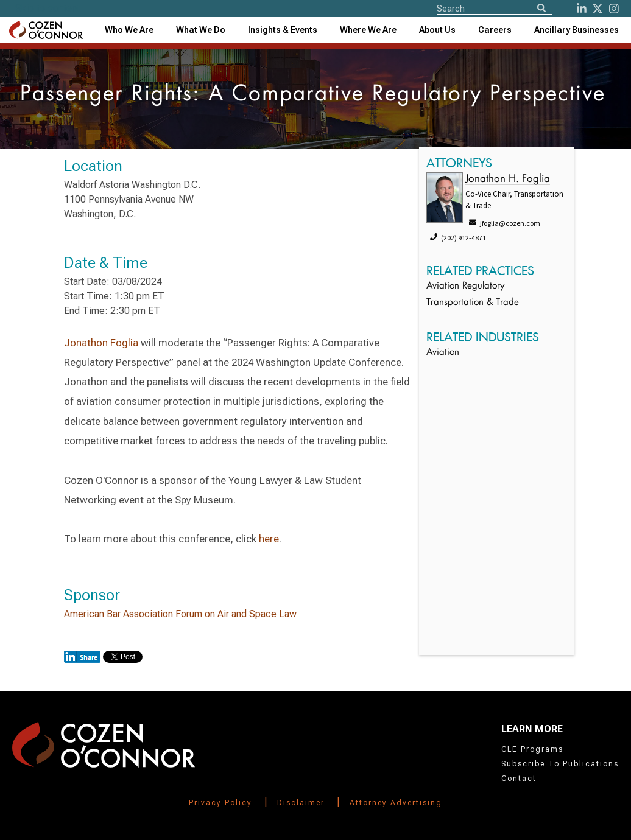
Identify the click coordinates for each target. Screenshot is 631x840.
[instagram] (614, 9)
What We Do (201, 30)
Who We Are (129, 30)
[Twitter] (598, 9)
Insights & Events (283, 30)
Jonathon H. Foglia (508, 179)
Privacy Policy (220, 803)
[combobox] (283, 30)
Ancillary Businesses (576, 30)
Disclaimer (301, 803)
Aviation (443, 353)
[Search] (541, 9)
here (269, 539)
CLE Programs (532, 749)
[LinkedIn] (582, 9)
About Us (437, 30)
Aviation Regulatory (465, 286)
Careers (495, 30)
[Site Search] (495, 8)
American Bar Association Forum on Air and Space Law (180, 614)
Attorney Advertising (396, 803)
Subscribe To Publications (560, 764)
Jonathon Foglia (101, 343)
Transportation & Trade (473, 303)
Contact (519, 779)
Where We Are (368, 30)
